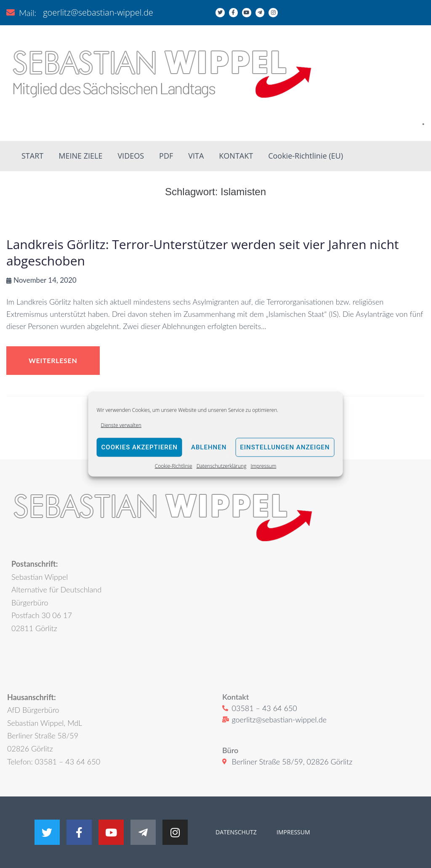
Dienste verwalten (121, 425)
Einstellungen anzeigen (285, 447)
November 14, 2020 (45, 280)
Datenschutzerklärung (222, 466)
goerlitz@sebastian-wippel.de (98, 12)
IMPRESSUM (292, 832)
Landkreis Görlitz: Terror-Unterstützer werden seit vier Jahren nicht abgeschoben (203, 252)
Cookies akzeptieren (140, 447)
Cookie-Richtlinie (174, 466)
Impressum (263, 466)
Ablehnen (209, 447)
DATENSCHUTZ (236, 832)
